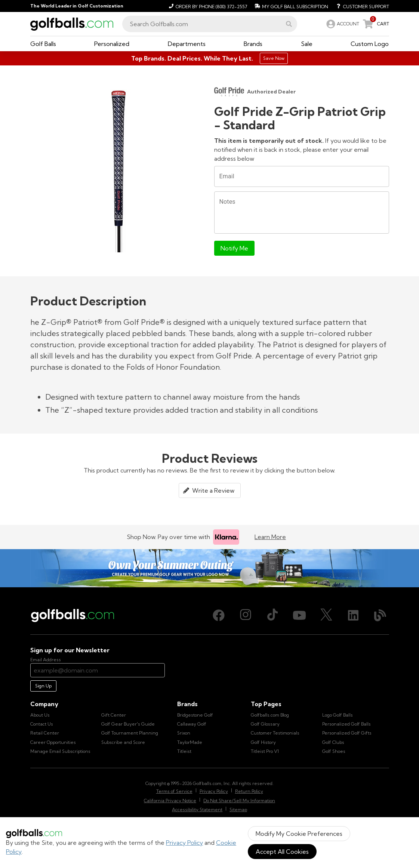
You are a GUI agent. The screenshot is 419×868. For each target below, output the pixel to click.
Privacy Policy (184, 843)
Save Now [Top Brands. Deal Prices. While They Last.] (274, 58)
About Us (40, 715)
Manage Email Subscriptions (60, 751)
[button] (289, 24)
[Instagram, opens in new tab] (246, 615)
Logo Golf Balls (338, 715)
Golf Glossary (265, 724)
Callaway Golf (192, 724)
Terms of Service (174, 791)
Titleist (184, 751)
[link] (342, 24)
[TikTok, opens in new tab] (272, 615)
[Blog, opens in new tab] (380, 615)
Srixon (184, 733)
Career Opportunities (53, 742)
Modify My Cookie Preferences (299, 834)
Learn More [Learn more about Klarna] (270, 537)
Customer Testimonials (275, 733)
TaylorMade (190, 742)
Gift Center (114, 715)
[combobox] (210, 24)
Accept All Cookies (282, 852)
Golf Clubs (333, 742)
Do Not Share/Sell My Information (239, 801)
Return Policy (249, 791)
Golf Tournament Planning (130, 733)
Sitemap (238, 809)
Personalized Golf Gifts (347, 733)
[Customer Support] (360, 6)
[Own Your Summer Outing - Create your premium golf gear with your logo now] (210, 568)
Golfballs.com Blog (270, 715)
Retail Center (45, 733)
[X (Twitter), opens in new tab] (326, 615)
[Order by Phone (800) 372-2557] (207, 6)
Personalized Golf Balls (346, 724)
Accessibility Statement (197, 809)
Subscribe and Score (123, 742)
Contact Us (42, 724)
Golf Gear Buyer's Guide (128, 724)
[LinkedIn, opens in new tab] (353, 615)
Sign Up (43, 686)
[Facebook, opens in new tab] (219, 615)
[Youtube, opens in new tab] (299, 615)
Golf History (263, 742)
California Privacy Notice (170, 801)
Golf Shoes (334, 751)
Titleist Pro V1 (265, 751)
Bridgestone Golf (195, 715)
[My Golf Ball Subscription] (291, 6)
